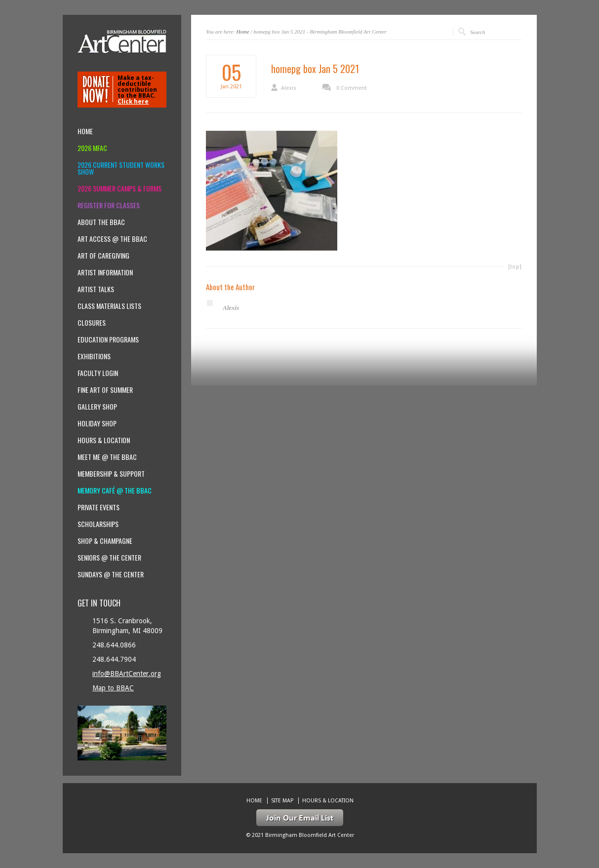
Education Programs (108, 340)
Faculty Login (98, 373)
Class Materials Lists (109, 306)
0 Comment (352, 88)
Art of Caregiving (103, 256)
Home (242, 32)
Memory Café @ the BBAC (115, 491)
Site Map (282, 801)
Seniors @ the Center (109, 558)
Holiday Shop (97, 423)
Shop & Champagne (105, 541)
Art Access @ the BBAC (112, 239)
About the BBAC (101, 222)
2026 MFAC (92, 148)
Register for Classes (109, 205)
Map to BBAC (113, 688)
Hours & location (104, 440)
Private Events (99, 507)
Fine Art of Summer (105, 390)
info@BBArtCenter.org (127, 674)
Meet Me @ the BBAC (107, 457)
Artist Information (105, 272)
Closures (92, 323)
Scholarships (98, 524)
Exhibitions (94, 356)
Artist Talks (96, 289)
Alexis (289, 88)
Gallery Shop (97, 407)
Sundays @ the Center (111, 574)
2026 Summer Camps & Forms (120, 189)
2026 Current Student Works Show (121, 168)
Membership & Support (111, 474)
